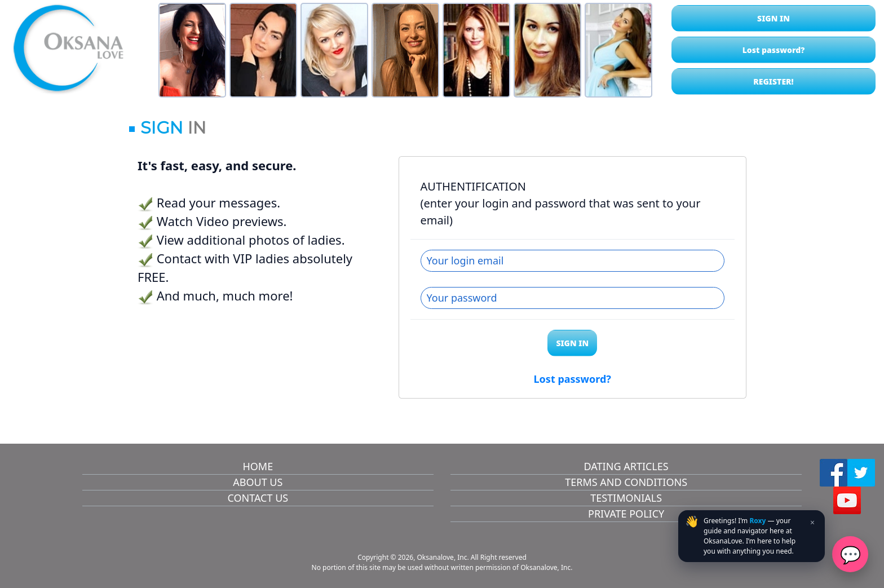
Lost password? (774, 50)
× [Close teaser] (812, 522)
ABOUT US (258, 482)
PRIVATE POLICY (626, 514)
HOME (258, 466)
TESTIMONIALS (626, 498)
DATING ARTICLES (626, 466)
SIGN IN (774, 18)
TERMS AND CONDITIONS (626, 482)
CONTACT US (258, 498)
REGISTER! (773, 81)
